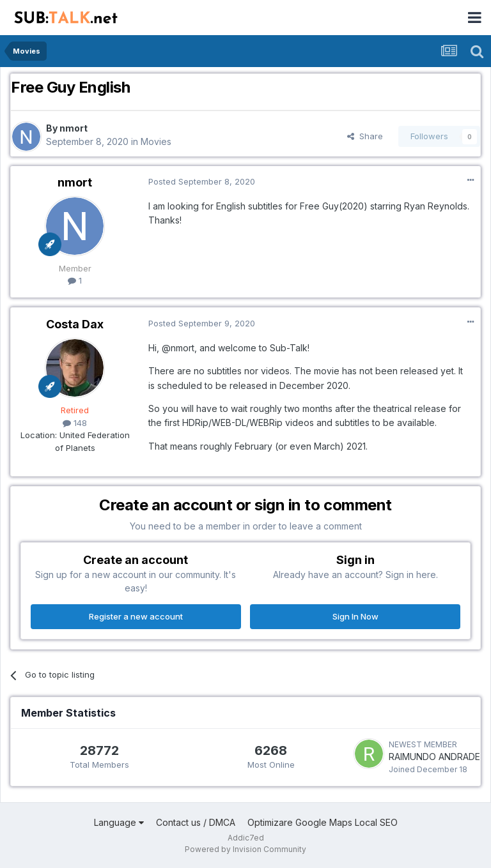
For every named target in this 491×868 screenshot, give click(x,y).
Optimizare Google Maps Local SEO (323, 822)
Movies (156, 141)
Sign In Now (355, 616)
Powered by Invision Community (245, 849)
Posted (202, 181)
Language (119, 822)
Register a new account (136, 616)
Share (365, 136)
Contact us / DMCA (196, 822)
